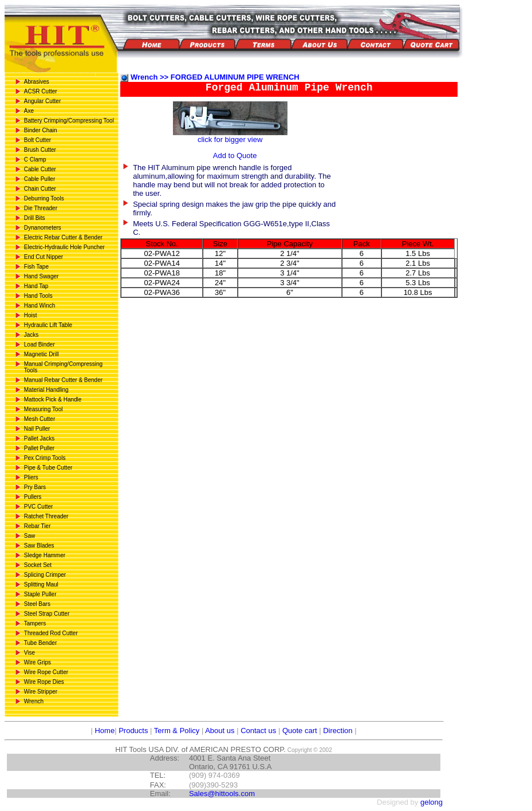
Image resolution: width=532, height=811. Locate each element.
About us (220, 731)
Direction (338, 731)
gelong (431, 802)
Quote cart (300, 731)
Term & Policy (177, 731)
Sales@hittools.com (222, 794)
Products (133, 731)
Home (104, 731)
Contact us (258, 731)
